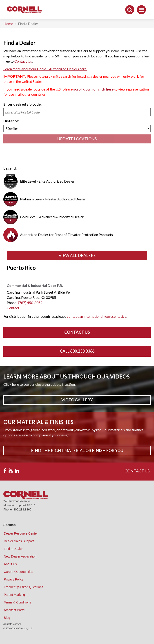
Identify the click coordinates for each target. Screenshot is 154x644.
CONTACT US (137, 471)
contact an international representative (97, 316)
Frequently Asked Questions (23, 587)
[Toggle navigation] (141, 10)
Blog (7, 618)
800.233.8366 (22, 509)
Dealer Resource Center (21, 533)
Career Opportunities (18, 572)
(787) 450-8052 (30, 303)
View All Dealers (77, 255)
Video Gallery (77, 400)
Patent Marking (14, 595)
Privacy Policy (14, 579)
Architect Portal (15, 610)
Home (8, 24)
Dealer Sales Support (19, 541)
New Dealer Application (20, 556)
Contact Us (23, 61)
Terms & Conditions (17, 602)
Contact (13, 308)
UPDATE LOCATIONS (77, 139)
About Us (10, 564)
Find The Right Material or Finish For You (77, 450)
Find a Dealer (13, 549)
